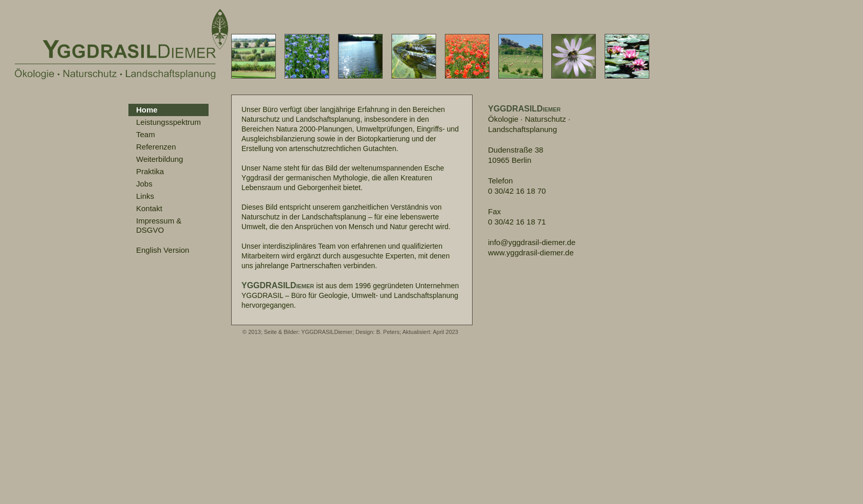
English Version (163, 250)
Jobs (144, 184)
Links (145, 196)
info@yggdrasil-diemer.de (532, 242)
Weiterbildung (160, 159)
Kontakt (149, 208)
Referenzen (156, 147)
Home (147, 110)
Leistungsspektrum (168, 122)
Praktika (150, 171)
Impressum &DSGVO (159, 225)
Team (146, 134)
